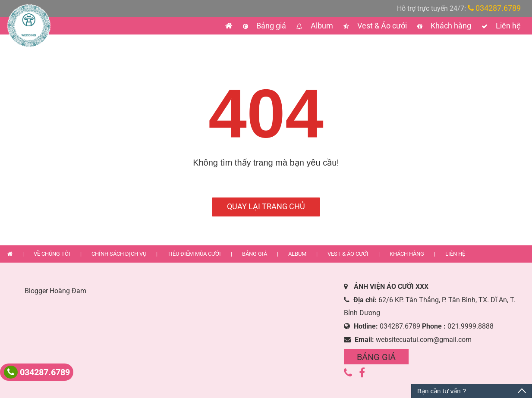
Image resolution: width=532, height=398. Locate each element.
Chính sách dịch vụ (120, 254)
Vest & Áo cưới (381, 26)
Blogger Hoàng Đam (55, 291)
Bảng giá (270, 26)
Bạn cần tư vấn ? (442, 391)
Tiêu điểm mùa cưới (195, 254)
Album (321, 26)
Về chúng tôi (53, 254)
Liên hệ (507, 26)
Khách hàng (450, 26)
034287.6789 (494, 8)
